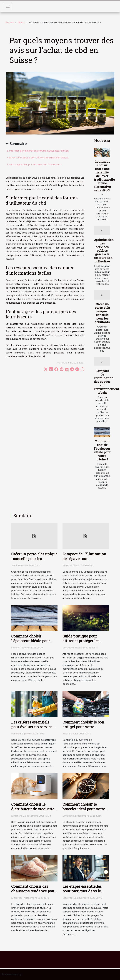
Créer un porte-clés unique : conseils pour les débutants (102, 313)
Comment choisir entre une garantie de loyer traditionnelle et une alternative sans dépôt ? (104, 178)
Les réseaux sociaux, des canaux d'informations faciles (38, 157)
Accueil (10, 22)
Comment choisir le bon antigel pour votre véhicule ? (83, 727)
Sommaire (18, 143)
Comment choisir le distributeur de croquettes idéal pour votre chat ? (34, 809)
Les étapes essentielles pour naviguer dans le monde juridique (82, 891)
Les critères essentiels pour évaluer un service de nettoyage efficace (34, 727)
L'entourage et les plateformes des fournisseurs (35, 164)
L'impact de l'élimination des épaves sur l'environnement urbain (106, 382)
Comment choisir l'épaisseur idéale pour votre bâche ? (102, 450)
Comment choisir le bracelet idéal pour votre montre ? (84, 809)
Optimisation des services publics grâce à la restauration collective (104, 250)
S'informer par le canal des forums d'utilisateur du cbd (38, 151)
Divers (21, 22)
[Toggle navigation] (8, 6)
